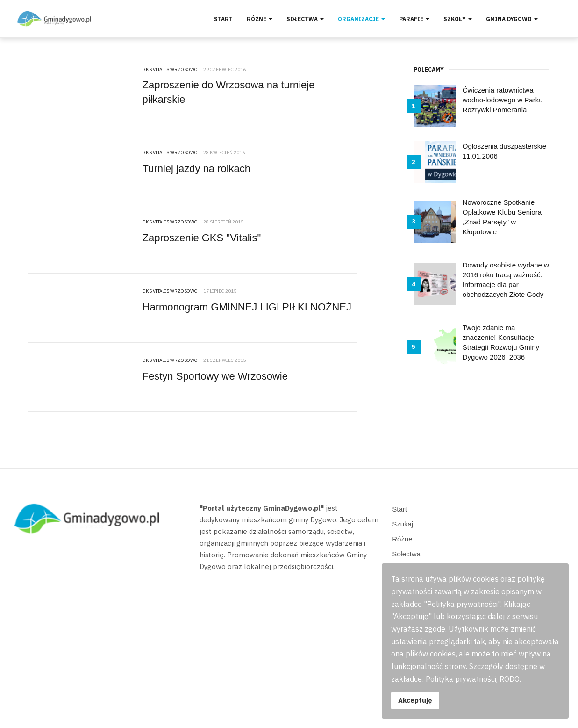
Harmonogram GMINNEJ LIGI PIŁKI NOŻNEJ (247, 307)
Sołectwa (305, 19)
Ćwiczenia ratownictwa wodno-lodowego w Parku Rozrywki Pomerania (503, 100)
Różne (260, 19)
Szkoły (458, 19)
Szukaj (403, 524)
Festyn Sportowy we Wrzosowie (215, 376)
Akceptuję (415, 700)
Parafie (414, 19)
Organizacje (361, 19)
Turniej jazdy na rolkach (197, 169)
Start (223, 19)
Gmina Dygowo (512, 19)
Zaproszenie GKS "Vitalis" (202, 238)
